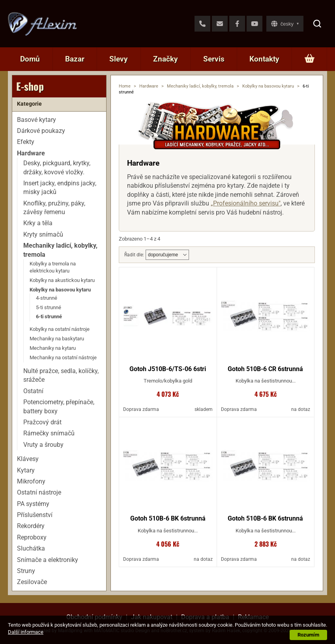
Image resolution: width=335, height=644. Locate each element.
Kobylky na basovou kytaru (268, 86)
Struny (26, 571)
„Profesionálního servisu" (246, 203)
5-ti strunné (49, 307)
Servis (214, 59)
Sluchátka (31, 548)
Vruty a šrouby (43, 445)
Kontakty (264, 59)
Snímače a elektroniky (48, 560)
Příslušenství (35, 515)
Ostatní (33, 391)
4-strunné (47, 298)
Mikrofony (31, 481)
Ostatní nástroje (39, 492)
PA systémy (33, 504)
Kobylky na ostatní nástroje (60, 329)
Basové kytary (36, 120)
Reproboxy (32, 537)
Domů (30, 59)
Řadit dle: (134, 255)
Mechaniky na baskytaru (57, 339)
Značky (166, 59)
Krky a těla (38, 223)
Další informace (26, 632)
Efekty (26, 142)
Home (125, 86)
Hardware (149, 86)
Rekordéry (31, 526)
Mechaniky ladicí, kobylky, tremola (200, 86)
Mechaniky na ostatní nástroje (63, 357)
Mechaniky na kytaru (53, 348)
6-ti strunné (49, 316)
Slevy (119, 59)
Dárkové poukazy (41, 131)
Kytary (26, 470)
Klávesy (28, 459)
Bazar (75, 59)
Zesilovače (32, 582)
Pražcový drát (42, 422)
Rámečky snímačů (49, 433)
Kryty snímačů (43, 234)
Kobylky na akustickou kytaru (62, 280)
